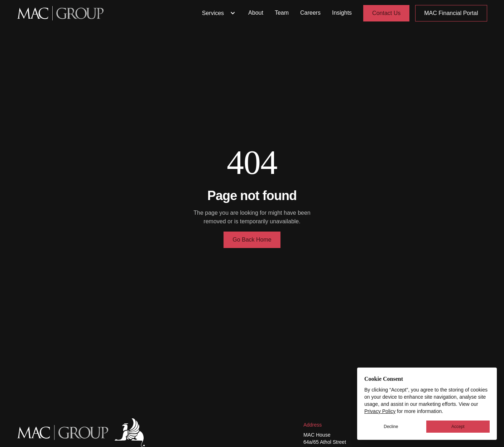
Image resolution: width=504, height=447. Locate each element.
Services (219, 13)
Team (282, 13)
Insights (342, 13)
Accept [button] (458, 427)
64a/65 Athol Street (325, 442)
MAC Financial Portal (451, 13)
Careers (310, 13)
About (256, 13)
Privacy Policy (380, 411)
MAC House (317, 435)
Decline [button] (391, 427)
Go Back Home (252, 240)
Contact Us (386, 13)
